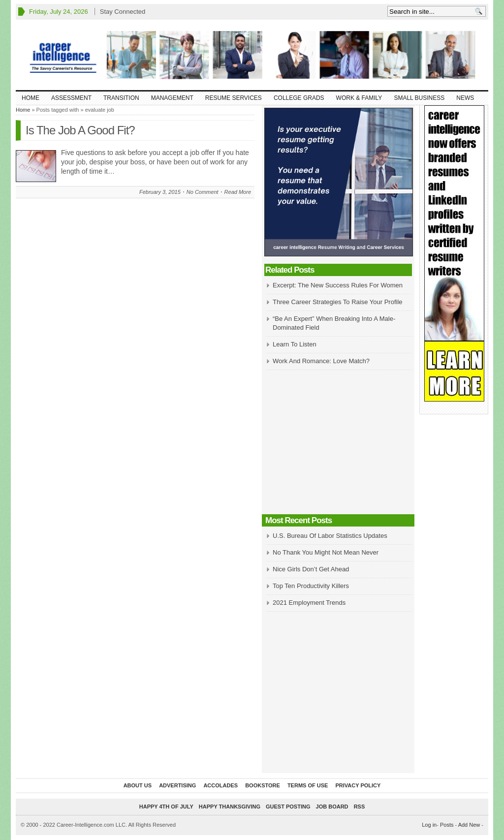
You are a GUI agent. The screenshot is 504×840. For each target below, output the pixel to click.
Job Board (332, 807)
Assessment (71, 98)
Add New (469, 825)
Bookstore (263, 785)
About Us (138, 785)
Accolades (220, 785)
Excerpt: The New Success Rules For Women (338, 285)
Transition (121, 98)
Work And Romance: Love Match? (321, 361)
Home (31, 98)
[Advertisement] (338, 443)
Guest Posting (288, 807)
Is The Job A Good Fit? (80, 130)
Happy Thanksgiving (230, 807)
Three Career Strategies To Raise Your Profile (338, 302)
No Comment (203, 192)
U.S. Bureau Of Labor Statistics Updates (330, 536)
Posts (447, 825)
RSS (360, 807)
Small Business (419, 98)
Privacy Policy (358, 785)
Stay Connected (123, 12)
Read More (238, 192)
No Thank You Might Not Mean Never (326, 552)
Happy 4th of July (166, 807)
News (465, 98)
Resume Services (234, 98)
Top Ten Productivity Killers (311, 586)
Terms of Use (308, 785)
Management (172, 98)
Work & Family (359, 98)
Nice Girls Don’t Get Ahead (311, 569)
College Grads (299, 98)
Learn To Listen (295, 344)
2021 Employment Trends (309, 603)
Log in (429, 825)
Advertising (177, 785)
